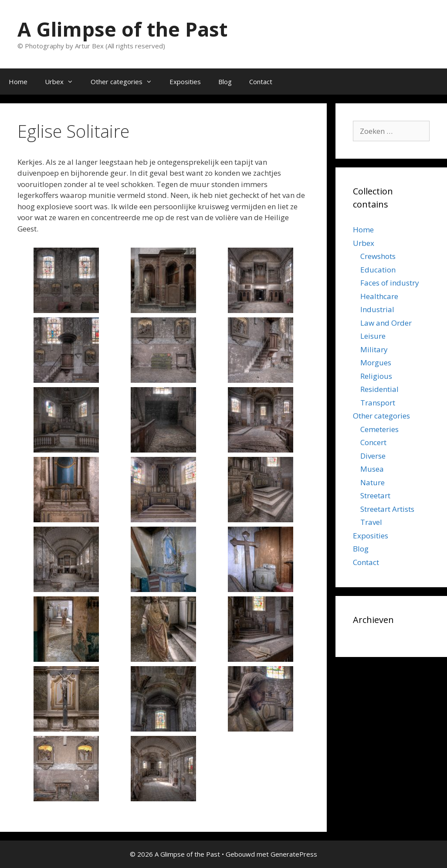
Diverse (373, 456)
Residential (379, 389)
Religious (376, 376)
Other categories (126, 82)
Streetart (375, 495)
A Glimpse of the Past (122, 29)
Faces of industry (390, 283)
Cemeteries (379, 429)
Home (18, 82)
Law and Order (386, 323)
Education (378, 270)
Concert (373, 442)
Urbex (63, 82)
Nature (372, 482)
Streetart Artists (387, 509)
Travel (371, 522)
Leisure (373, 336)
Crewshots (378, 256)
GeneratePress (294, 854)
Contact (261, 82)
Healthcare (379, 296)
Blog (225, 82)
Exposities (185, 82)
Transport (378, 403)
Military (374, 349)
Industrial (377, 309)
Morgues (376, 363)
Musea (372, 469)
